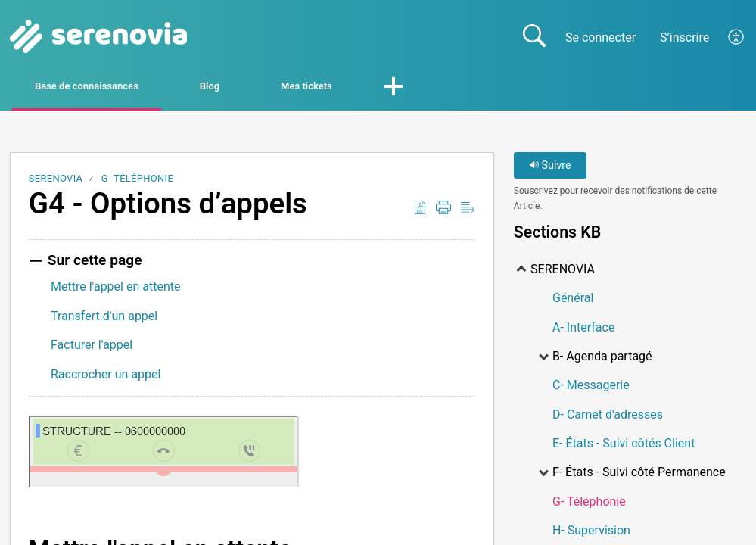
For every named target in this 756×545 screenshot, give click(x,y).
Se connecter (600, 37)
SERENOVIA (56, 182)
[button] (737, 37)
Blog (283, 88)
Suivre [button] (550, 169)
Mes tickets (417, 88)
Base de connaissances (118, 88)
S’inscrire (684, 37)
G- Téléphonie (137, 182)
